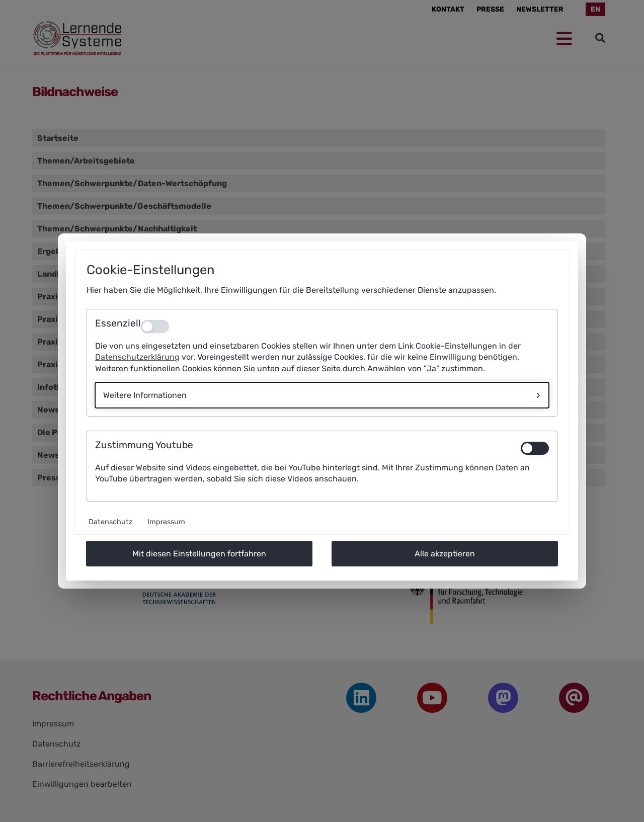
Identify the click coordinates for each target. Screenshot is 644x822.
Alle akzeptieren (445, 554)
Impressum (166, 522)
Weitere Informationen (145, 395)
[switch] (535, 448)
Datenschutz (110, 522)
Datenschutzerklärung (137, 357)
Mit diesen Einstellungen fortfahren (199, 554)
